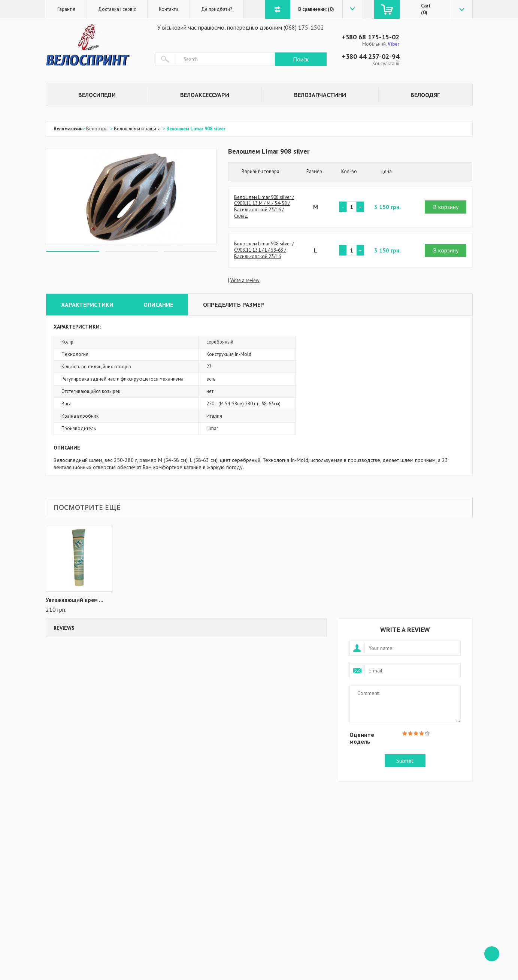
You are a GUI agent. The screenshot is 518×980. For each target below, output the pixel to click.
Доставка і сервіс (117, 9)
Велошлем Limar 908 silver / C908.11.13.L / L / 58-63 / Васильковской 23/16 (264, 250)
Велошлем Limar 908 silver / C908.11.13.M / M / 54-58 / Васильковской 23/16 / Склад (264, 207)
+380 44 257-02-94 (371, 56)
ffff (492, 954)
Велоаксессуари (205, 95)
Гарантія (66, 9)
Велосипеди (97, 95)
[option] (131, 196)
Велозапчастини (320, 95)
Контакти (169, 9)
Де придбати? (216, 9)
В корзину (446, 207)
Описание (158, 305)
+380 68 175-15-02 (370, 37)
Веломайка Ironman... (74, 600)
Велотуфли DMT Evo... (148, 600)
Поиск (301, 59)
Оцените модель (362, 738)
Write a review (245, 280)
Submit (405, 760)
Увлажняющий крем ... (223, 600)
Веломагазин (68, 129)
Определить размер (234, 305)
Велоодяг (425, 95)
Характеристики (87, 305)
